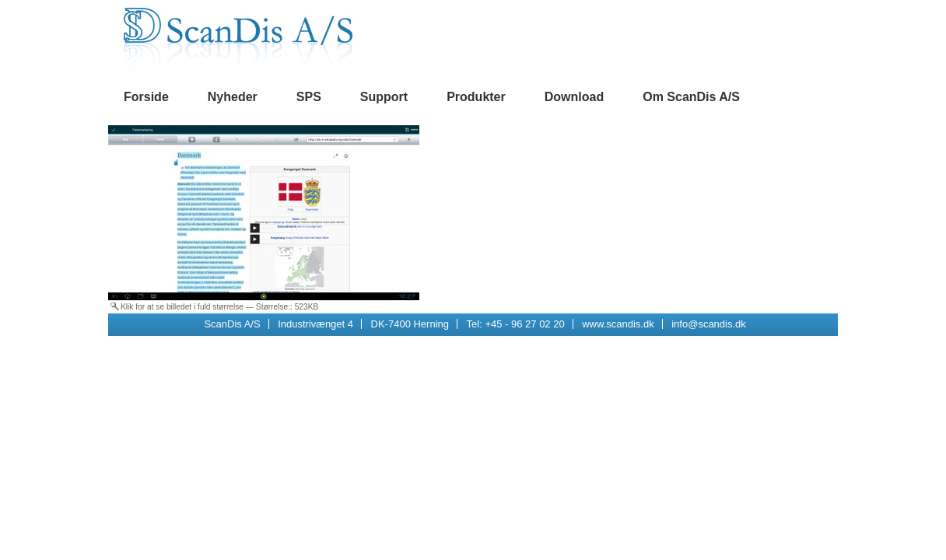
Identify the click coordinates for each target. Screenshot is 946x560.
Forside (146, 97)
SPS (309, 97)
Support (384, 97)
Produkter (476, 97)
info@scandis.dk (709, 324)
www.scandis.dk (618, 324)
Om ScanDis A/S (691, 97)
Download (574, 97)
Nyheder (233, 97)
